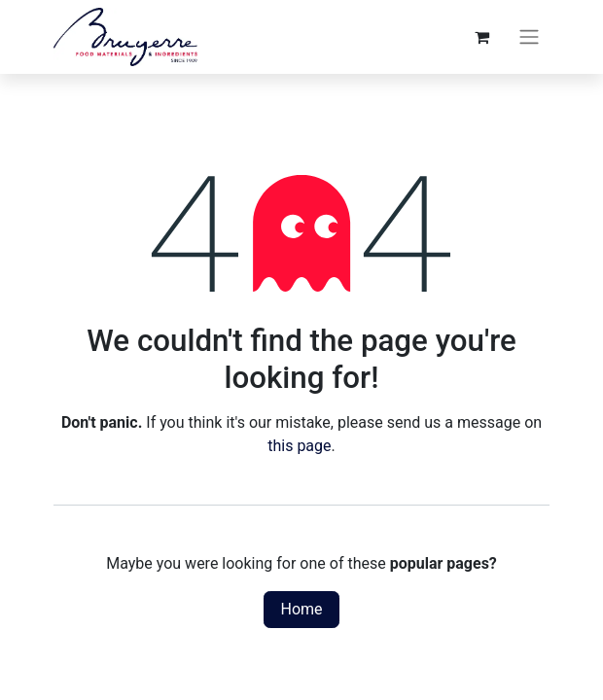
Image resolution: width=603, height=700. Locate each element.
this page (299, 446)
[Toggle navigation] (529, 37)
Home (301, 609)
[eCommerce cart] (481, 37)
